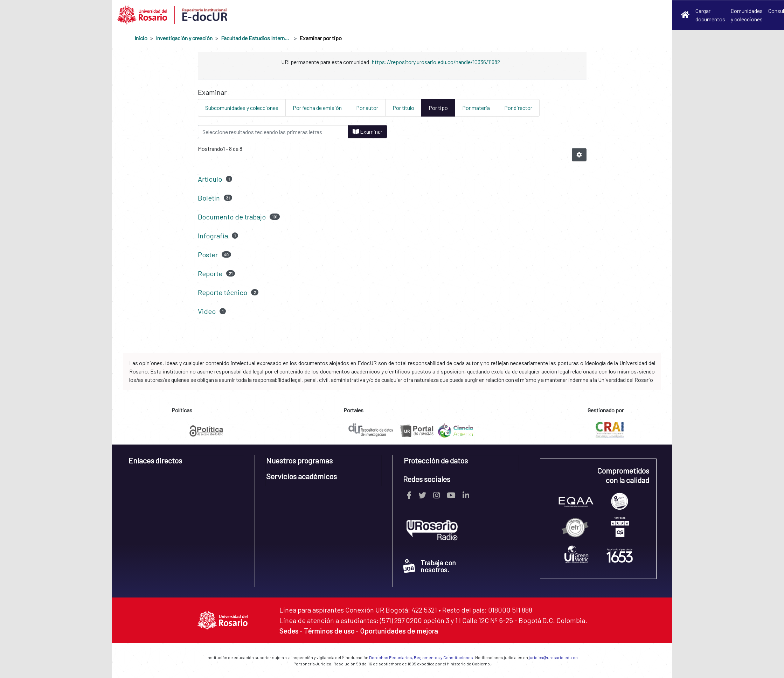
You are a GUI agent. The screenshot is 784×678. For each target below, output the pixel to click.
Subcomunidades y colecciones (242, 108)
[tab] (186, 463)
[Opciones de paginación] (579, 155)
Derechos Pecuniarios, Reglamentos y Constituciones (421, 657)
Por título (403, 108)
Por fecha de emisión (317, 108)
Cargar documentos (710, 15)
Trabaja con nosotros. (429, 566)
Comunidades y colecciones (747, 15)
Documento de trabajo (232, 217)
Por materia (476, 108)
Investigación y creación (184, 38)
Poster (208, 254)
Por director (518, 108)
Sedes (289, 631)
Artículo (210, 179)
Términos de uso (329, 631)
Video (207, 311)
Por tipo (438, 108)
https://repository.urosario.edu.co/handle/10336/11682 (436, 62)
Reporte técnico (223, 292)
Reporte (210, 273)
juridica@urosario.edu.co (553, 657)
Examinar (367, 131)
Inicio (141, 38)
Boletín (209, 198)
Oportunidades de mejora (399, 631)
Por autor (367, 108)
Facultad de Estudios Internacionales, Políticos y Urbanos (256, 38)
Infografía (213, 236)
